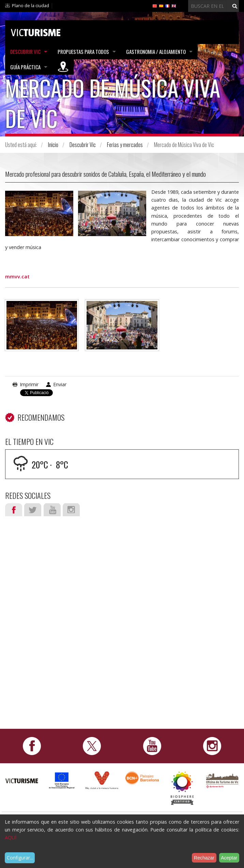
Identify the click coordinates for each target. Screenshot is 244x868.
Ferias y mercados (125, 145)
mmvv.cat (17, 277)
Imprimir (29, 384)
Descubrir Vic (25, 52)
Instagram (71, 510)
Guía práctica (25, 67)
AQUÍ (11, 837)
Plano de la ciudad (30, 5)
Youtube (52, 510)
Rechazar (204, 858)
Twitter (33, 510)
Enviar (60, 384)
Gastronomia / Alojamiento (156, 52)
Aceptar (229, 858)
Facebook (14, 510)
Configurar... (20, 858)
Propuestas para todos (83, 52)
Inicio (53, 145)
